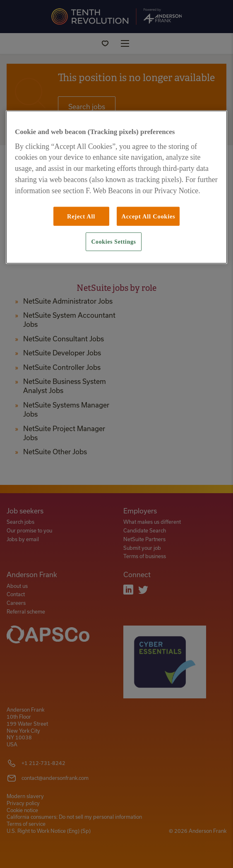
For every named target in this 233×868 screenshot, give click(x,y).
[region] (116, 187)
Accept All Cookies (148, 216)
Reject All (81, 216)
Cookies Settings (113, 242)
